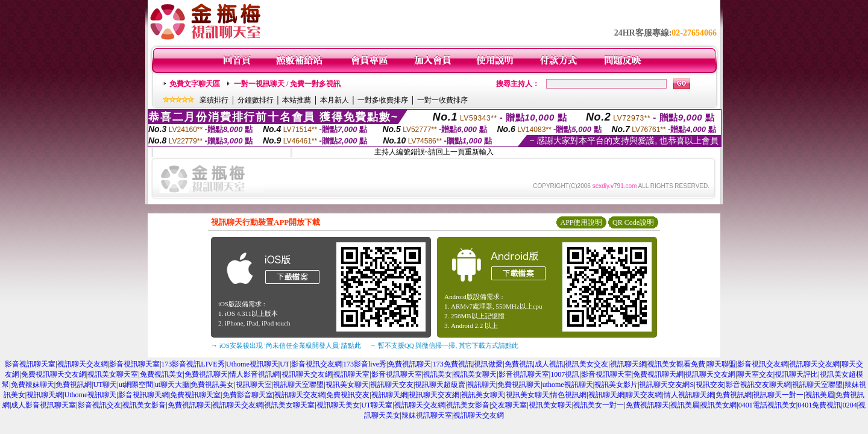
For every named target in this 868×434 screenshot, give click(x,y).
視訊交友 (710, 385)
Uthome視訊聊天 (252, 364)
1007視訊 (565, 374)
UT (285, 364)
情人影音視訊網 (254, 374)
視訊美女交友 (587, 364)
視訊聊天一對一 (778, 395)
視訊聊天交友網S (666, 385)
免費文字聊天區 (195, 84)
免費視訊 (519, 364)
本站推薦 (297, 100)
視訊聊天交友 (392, 385)
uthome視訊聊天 (568, 385)
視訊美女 (438, 374)
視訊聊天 (482, 385)
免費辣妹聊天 (33, 385)
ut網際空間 (136, 385)
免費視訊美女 (162, 374)
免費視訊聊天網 (658, 374)
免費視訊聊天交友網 (54, 374)
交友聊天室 (509, 405)
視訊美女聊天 (475, 374)
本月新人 (335, 100)
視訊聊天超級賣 (440, 385)
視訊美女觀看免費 (676, 364)
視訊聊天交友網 (83, 364)
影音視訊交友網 (316, 364)
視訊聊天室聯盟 (298, 385)
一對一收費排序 (442, 100)
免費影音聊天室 (248, 395)
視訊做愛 (488, 364)
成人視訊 (549, 364)
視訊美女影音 (144, 405)
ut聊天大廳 (172, 385)
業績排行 (214, 100)
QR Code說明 (633, 222)
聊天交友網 (644, 395)
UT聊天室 (377, 405)
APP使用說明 (581, 222)
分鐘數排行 (256, 100)
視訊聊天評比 (796, 374)
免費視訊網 (74, 385)
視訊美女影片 (616, 385)
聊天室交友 (755, 374)
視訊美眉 (820, 395)
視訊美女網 (719, 405)
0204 (850, 405)
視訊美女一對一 (599, 405)
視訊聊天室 (351, 374)
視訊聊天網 (628, 364)
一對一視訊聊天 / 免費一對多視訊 (287, 84)
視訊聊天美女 (338, 405)
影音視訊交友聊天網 (758, 385)
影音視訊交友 (99, 405)
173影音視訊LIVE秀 (193, 364)
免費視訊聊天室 (195, 395)
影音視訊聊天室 (30, 364)
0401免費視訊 (819, 405)
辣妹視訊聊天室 (427, 415)
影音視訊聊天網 (143, 395)
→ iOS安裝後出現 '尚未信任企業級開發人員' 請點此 (286, 345)
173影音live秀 (365, 364)
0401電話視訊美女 (767, 405)
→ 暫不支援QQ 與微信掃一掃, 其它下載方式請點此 (444, 345)
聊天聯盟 (722, 364)
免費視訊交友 (348, 395)
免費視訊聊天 (409, 364)
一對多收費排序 (383, 100)
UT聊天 (105, 385)
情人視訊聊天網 (689, 395)
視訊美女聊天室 (113, 374)
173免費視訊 (453, 364)
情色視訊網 (568, 395)
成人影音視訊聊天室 (43, 405)
